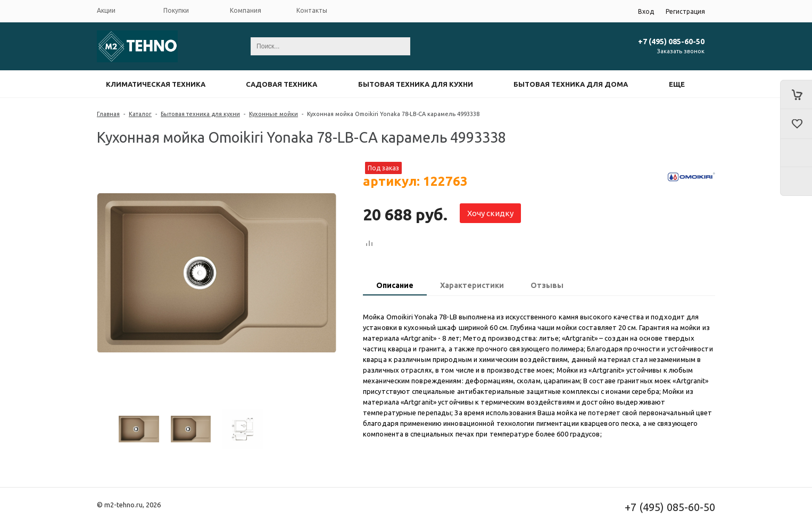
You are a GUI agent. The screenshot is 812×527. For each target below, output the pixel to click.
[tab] (395, 286)
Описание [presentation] (395, 285)
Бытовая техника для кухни (416, 84)
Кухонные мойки (274, 114)
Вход (646, 11)
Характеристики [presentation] (472, 285)
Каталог (140, 114)
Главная (108, 114)
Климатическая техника (156, 84)
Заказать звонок (681, 51)
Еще (677, 84)
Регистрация (685, 11)
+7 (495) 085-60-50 (671, 42)
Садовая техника (281, 84)
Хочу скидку (490, 213)
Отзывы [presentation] (547, 285)
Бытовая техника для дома (571, 84)
